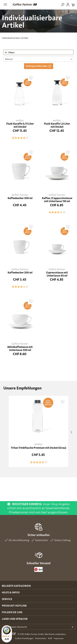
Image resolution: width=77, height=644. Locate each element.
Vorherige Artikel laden (39, 65)
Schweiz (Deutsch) (15, 627)
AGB (50, 638)
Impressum (59, 638)
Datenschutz (41, 638)
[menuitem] (6, 5)
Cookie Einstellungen (24, 638)
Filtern (10, 53)
